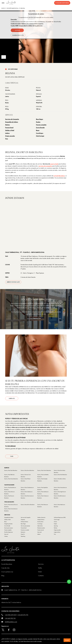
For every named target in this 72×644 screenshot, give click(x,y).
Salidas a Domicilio (41, 518)
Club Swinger (40, 136)
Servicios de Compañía (12, 119)
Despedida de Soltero (12, 122)
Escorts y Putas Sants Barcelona (11, 471)
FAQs (12, 457)
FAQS (40, 572)
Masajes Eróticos (41, 520)
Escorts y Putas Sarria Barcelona (27, 471)
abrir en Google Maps (13, 282)
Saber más (12, 398)
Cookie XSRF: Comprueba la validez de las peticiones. (27, 26)
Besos (38, 130)
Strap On (23, 534)
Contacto (41, 576)
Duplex (38, 122)
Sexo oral (6, 534)
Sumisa (55, 522)
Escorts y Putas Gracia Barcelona (11, 479)
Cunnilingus (40, 133)
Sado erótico (40, 526)
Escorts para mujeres (9, 528)
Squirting (56, 526)
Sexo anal (39, 532)
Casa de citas (5, 568)
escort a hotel (54, 164)
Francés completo (41, 125)
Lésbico (7, 133)
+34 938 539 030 (10, 615)
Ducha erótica (40, 522)
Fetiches (7, 125)
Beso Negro (40, 119)
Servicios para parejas (25, 526)
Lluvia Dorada (40, 128)
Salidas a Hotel (10, 130)
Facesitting (23, 537)
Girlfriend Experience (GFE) (60, 518)
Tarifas (40, 568)
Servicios (41, 564)
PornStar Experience (9, 532)
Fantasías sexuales (41, 528)
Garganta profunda (8, 524)
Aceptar (67, 640)
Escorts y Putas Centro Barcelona (44, 471)
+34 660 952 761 (10, 619)
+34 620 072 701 (23, 615)
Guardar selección (18, 35)
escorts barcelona (13, 8)
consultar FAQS (36, 319)
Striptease (23, 520)
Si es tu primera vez (7, 572)
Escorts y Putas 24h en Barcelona (28, 505)
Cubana (6, 537)
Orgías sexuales (10, 136)
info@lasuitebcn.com (11, 622)
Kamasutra (23, 532)
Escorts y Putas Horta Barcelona (60, 475)
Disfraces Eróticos (24, 522)
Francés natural (41, 530)
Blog (3, 576)
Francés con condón (25, 530)
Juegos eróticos (57, 532)
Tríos (7, 139)
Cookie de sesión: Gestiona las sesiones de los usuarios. (27, 24)
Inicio (3, 8)
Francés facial (9, 128)
